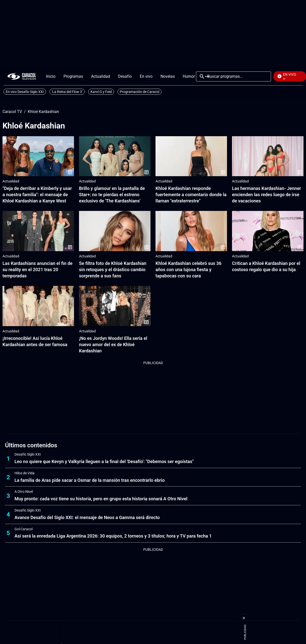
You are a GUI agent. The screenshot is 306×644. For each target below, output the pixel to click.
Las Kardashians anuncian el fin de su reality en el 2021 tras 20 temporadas (37, 270)
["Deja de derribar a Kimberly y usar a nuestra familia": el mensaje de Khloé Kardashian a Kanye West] (38, 156)
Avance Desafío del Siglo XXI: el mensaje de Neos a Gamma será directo (87, 517)
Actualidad (11, 181)
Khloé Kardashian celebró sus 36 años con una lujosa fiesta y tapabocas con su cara (188, 270)
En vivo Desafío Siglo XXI (25, 92)
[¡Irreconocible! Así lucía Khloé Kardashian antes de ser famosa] (38, 306)
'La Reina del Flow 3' (67, 92)
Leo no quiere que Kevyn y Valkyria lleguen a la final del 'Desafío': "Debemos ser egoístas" (104, 461)
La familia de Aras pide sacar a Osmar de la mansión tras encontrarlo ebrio (90, 480)
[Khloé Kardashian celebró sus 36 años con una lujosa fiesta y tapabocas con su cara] (191, 231)
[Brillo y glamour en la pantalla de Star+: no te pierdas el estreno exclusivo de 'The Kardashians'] (115, 156)
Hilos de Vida (24, 473)
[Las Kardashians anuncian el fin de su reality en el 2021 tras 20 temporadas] (38, 231)
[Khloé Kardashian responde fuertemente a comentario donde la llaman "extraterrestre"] (191, 156)
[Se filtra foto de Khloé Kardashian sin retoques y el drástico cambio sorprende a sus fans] (115, 231)
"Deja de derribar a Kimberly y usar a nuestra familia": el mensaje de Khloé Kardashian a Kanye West (37, 195)
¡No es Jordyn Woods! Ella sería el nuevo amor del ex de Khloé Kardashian (113, 344)
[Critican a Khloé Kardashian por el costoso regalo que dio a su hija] (268, 231)
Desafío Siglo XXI (28, 454)
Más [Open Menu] (207, 76)
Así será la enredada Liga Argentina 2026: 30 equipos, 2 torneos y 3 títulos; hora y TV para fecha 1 (113, 536)
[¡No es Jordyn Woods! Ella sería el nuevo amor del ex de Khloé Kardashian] (115, 306)
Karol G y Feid (101, 92)
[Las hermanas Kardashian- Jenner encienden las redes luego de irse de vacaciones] (268, 156)
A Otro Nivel (24, 492)
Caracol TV (12, 112)
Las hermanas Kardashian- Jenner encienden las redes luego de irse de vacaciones (266, 195)
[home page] (22, 76)
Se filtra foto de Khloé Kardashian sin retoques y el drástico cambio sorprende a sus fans (113, 270)
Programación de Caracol (139, 92)
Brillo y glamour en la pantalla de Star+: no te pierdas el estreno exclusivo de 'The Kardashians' (112, 195)
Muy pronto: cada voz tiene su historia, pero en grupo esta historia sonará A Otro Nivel (101, 499)
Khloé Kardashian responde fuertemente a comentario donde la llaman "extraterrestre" (191, 195)
